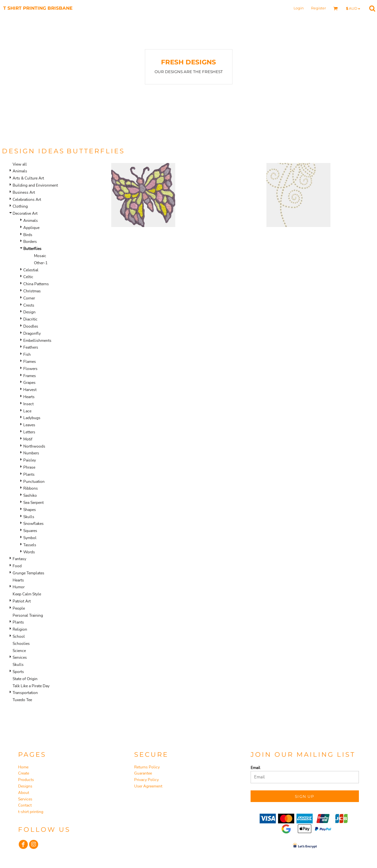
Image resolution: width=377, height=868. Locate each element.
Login (299, 8)
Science (19, 651)
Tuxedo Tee (22, 700)
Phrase (29, 467)
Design (29, 312)
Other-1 (41, 263)
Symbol (30, 538)
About (24, 793)
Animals (20, 171)
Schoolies (21, 644)
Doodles (31, 326)
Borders (30, 242)
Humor (19, 587)
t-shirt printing (31, 812)
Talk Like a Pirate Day (31, 686)
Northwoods (34, 446)
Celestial (31, 270)
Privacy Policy (146, 780)
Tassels (30, 545)
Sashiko (30, 495)
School (19, 636)
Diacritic (30, 319)
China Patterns (36, 284)
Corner (29, 298)
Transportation (25, 693)
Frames (30, 376)
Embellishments (37, 341)
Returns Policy (147, 767)
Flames (30, 362)
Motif (28, 439)
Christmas (32, 291)
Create (24, 773)
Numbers (31, 453)
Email (255, 768)
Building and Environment (35, 185)
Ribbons (31, 488)
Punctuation (34, 482)
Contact (25, 805)
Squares (30, 531)
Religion (20, 629)
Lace (27, 411)
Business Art (24, 192)
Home (23, 767)
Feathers (31, 347)
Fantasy (19, 559)
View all (20, 164)
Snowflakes (33, 524)
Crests (29, 305)
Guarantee (143, 773)
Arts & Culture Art (28, 178)
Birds (28, 235)
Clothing (20, 206)
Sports (18, 672)
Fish (27, 354)
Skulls (29, 517)
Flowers (30, 369)
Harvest (30, 390)
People (19, 608)
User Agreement (148, 786)
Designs (25, 786)
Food (17, 566)
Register (318, 8)
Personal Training (28, 615)
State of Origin (25, 679)
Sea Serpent (33, 503)
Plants (29, 474)
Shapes (30, 510)
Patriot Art (22, 601)
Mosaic (40, 256)
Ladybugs (32, 418)
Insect (28, 404)
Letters (29, 432)
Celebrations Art (27, 200)
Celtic (28, 277)
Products (26, 780)
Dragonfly (32, 333)
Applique (31, 228)
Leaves (29, 425)
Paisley (30, 460)
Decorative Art (25, 213)
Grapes (29, 383)
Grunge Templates (28, 573)
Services (20, 657)
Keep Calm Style (27, 594)
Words (29, 552)
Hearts (29, 397)
